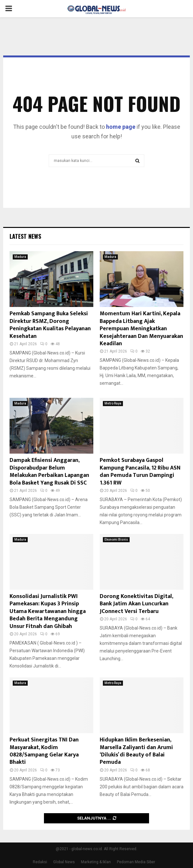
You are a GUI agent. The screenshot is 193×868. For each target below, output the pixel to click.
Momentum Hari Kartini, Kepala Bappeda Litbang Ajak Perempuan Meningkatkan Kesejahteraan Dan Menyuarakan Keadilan (141, 329)
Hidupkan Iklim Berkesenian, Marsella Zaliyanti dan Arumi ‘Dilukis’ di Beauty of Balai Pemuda (136, 751)
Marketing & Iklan (96, 862)
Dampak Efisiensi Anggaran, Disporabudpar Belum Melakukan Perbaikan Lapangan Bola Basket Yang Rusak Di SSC (49, 471)
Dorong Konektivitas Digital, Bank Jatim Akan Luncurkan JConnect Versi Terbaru (136, 604)
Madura (20, 257)
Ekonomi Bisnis (116, 540)
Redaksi (40, 862)
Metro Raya (113, 403)
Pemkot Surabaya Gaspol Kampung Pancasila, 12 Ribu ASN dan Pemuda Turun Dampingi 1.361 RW (140, 471)
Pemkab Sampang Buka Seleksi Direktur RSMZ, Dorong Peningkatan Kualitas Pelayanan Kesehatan (50, 325)
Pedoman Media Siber (136, 862)
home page (121, 127)
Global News (64, 862)
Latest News (25, 236)
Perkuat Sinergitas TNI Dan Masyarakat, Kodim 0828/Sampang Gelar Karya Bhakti (44, 751)
